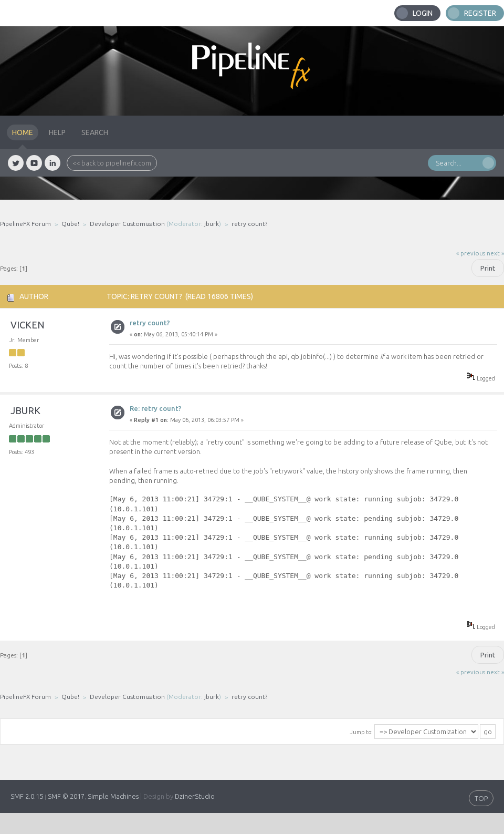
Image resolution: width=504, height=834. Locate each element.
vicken (28, 325)
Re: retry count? (156, 408)
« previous (471, 253)
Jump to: (361, 732)
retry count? (150, 323)
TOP (481, 798)
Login (423, 13)
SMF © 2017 (66, 796)
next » (495, 253)
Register (480, 13)
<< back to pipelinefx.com (112, 163)
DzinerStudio (195, 796)
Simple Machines (113, 796)
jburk (212, 224)
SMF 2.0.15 (27, 796)
